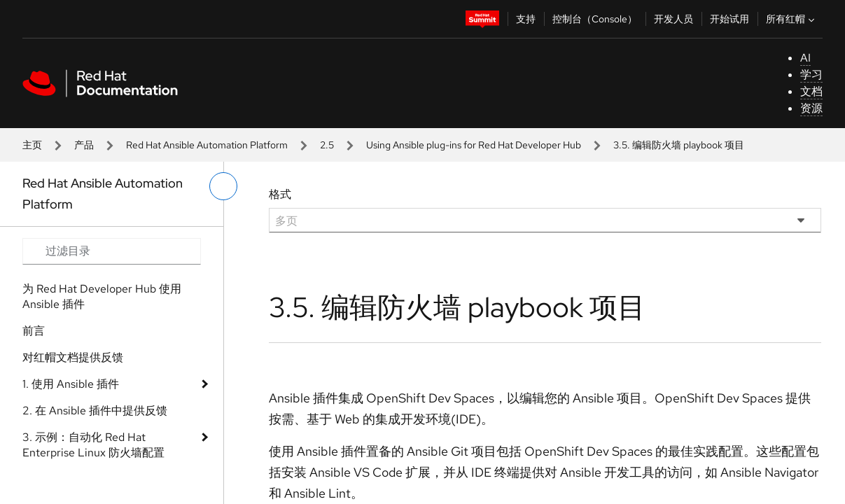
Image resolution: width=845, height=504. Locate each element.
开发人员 (673, 19)
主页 (32, 145)
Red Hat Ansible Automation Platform (207, 145)
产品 (84, 145)
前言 (34, 331)
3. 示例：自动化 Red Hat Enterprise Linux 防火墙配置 (93, 445)
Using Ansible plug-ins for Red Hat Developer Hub (474, 145)
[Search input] (112, 251)
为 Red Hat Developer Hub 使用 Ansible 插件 (102, 296)
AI (805, 58)
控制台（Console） (595, 19)
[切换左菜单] (223, 186)
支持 (526, 19)
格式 (280, 194)
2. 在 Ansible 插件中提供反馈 (95, 411)
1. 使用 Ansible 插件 (71, 384)
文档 (811, 91)
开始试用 (729, 19)
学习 (811, 75)
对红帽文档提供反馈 (73, 357)
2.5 (327, 145)
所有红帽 (792, 19)
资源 (811, 108)
